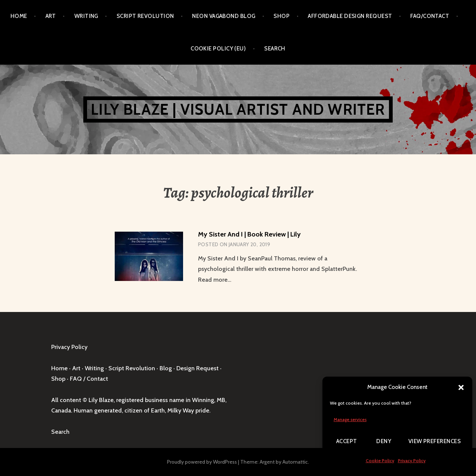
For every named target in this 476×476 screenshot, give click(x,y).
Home (19, 16)
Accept (347, 441)
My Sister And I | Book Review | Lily (249, 234)
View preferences (435, 441)
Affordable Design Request (350, 16)
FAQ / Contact (89, 379)
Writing (86, 16)
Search (275, 49)
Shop (282, 16)
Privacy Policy (412, 460)
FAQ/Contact (430, 16)
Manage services (350, 419)
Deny (384, 441)
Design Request (197, 368)
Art (51, 16)
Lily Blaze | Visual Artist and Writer (238, 109)
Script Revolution (145, 16)
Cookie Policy (380, 460)
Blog (166, 368)
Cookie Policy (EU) (218, 49)
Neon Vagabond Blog (224, 16)
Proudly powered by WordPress (202, 462)
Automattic (295, 462)
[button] (461, 387)
